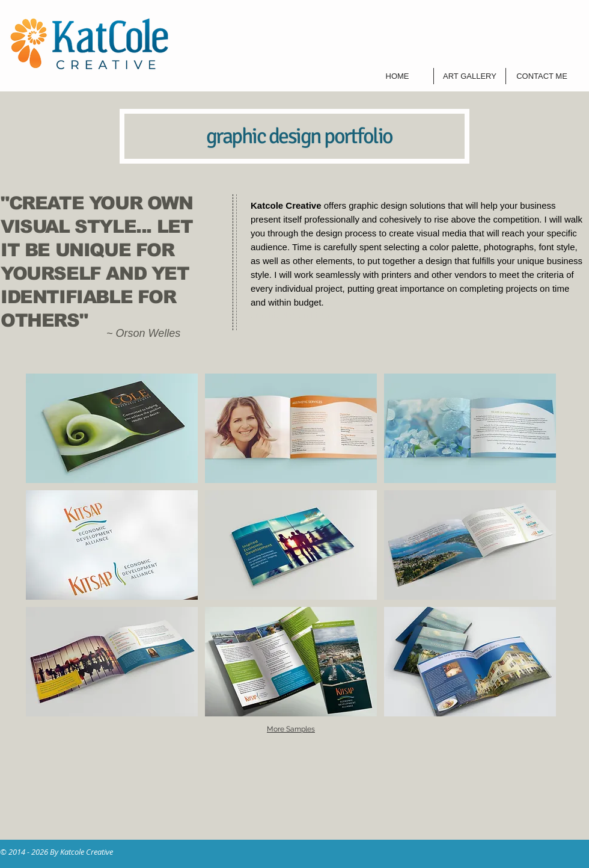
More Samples (291, 729)
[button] (112, 428)
